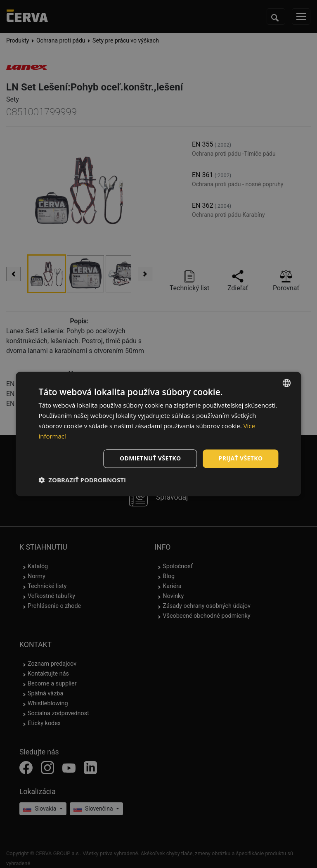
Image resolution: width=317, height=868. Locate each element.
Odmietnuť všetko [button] (150, 459)
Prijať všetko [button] (240, 459)
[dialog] (158, 434)
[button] (82, 480)
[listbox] (287, 383)
